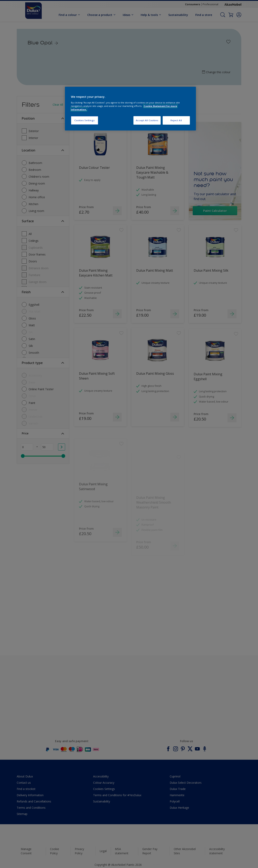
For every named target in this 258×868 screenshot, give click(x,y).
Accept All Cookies (147, 120)
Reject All (176, 120)
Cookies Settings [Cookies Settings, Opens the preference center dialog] (85, 120)
